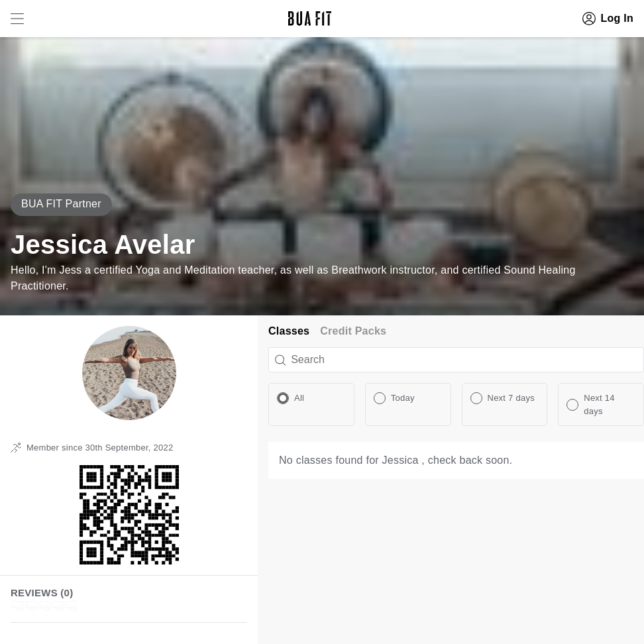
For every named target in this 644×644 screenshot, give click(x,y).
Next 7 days (511, 398)
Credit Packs (353, 331)
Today (403, 398)
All (299, 398)
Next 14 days (599, 404)
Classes (289, 331)
